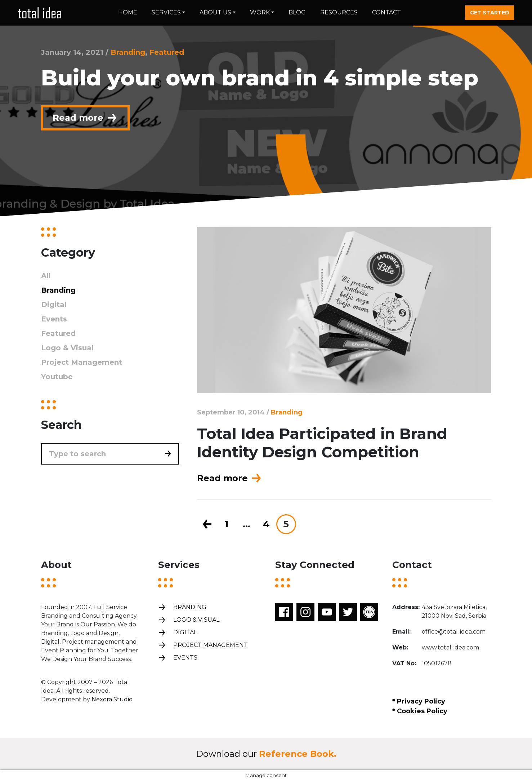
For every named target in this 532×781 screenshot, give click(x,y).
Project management (203, 645)
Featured (167, 52)
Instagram (305, 612)
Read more (85, 118)
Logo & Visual (67, 348)
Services (166, 12)
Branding (128, 52)
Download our (266, 754)
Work (260, 12)
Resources (339, 12)
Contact (386, 12)
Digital (54, 305)
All (46, 276)
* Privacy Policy (419, 701)
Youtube (57, 377)
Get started (490, 13)
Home (128, 12)
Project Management (82, 362)
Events (54, 319)
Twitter (348, 612)
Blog (297, 12)
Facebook (284, 612)
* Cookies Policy (420, 711)
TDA (369, 612)
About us (215, 12)
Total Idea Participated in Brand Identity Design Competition (322, 443)
